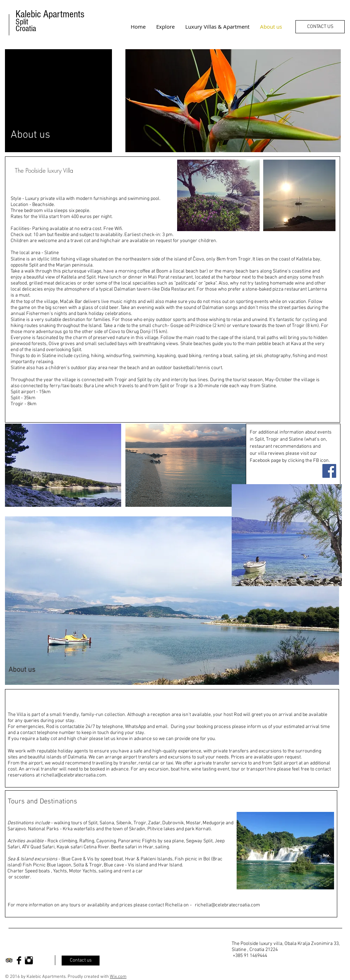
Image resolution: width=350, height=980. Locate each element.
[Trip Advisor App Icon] (9, 960)
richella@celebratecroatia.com (73, 775)
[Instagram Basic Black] (29, 960)
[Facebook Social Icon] (329, 471)
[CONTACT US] (320, 27)
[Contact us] (81, 961)
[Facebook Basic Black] (19, 960)
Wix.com (118, 977)
